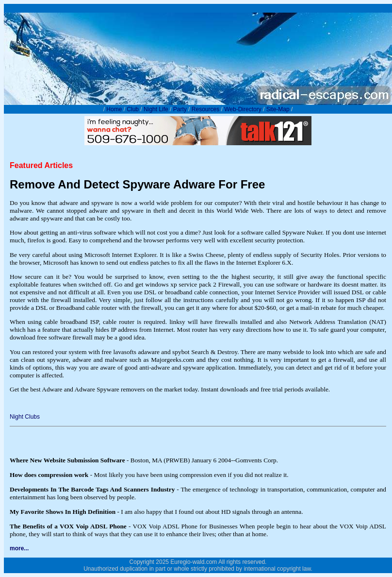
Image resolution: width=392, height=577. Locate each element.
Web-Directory (243, 109)
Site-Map (278, 109)
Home (114, 109)
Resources (205, 109)
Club (133, 109)
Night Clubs (25, 417)
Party (180, 109)
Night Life (156, 109)
